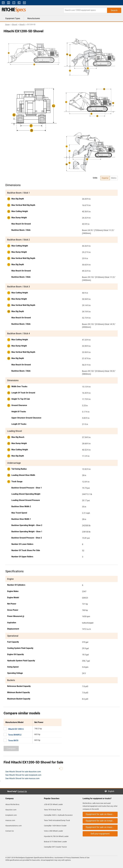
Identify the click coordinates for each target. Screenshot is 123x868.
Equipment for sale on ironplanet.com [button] (102, 821)
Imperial (105, 178)
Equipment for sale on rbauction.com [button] (102, 814)
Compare (11, 748)
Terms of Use (84, 858)
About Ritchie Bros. (13, 804)
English (112, 791)
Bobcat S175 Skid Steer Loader (55, 842)
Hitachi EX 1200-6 (16, 729)
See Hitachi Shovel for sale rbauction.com (23, 772)
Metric (114, 178)
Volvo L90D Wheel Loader (53, 831)
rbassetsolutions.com (14, 826)
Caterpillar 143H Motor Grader (55, 826)
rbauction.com (11, 810)
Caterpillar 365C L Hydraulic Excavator (58, 815)
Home (7, 24)
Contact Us (22, 791)
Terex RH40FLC (15, 735)
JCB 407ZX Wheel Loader (53, 804)
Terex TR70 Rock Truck (52, 810)
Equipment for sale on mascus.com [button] (102, 827)
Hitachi (22, 24)
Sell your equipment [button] (100, 834)
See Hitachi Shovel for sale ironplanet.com (23, 775)
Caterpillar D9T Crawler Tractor (55, 847)
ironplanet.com (11, 815)
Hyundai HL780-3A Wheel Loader (56, 836)
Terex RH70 (13, 741)
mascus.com (10, 820)
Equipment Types (13, 18)
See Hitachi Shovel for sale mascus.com (22, 778)
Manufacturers (34, 18)
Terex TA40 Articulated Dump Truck (57, 820)
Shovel (14, 24)
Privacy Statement (72, 858)
